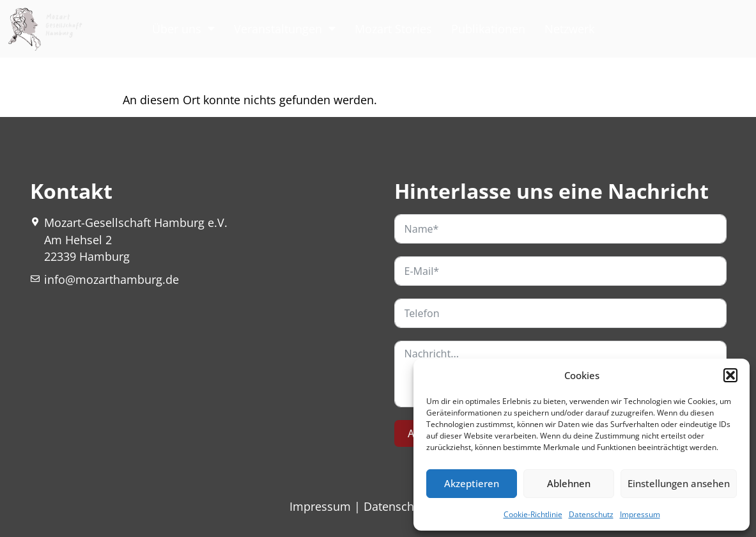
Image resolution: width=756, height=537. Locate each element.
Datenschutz (591, 514)
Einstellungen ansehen (679, 483)
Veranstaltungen (285, 29)
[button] (730, 375)
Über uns (183, 29)
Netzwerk (569, 29)
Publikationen (488, 29)
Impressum (640, 514)
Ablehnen (569, 483)
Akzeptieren (472, 483)
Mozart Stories (393, 29)
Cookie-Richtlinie (533, 514)
